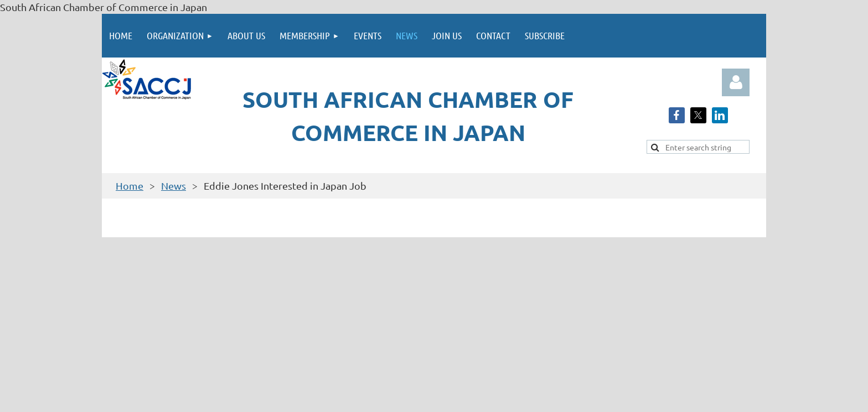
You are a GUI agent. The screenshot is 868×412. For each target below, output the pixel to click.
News (174, 186)
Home (130, 186)
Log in (736, 82)
